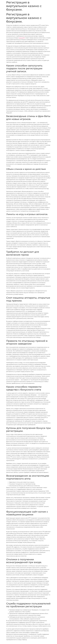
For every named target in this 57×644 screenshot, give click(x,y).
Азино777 (22, 38)
